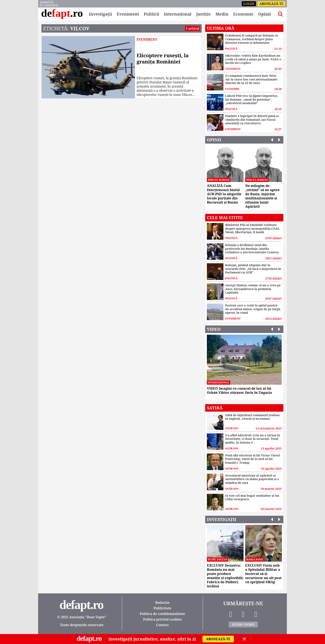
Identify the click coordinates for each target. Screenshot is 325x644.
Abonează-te (271, 4)
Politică (151, 14)
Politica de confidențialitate (162, 614)
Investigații (100, 14)
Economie (243, 14)
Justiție (203, 14)
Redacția (162, 603)
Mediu (222, 14)
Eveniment (128, 14)
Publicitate (162, 608)
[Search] (280, 14)
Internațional (178, 14)
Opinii (264, 14)
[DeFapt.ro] (62, 14)
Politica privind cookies (162, 619)
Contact (162, 625)
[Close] (244, 639)
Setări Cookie (243, 624)
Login (249, 4)
